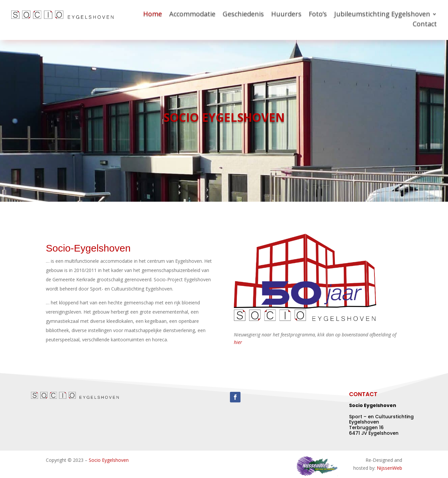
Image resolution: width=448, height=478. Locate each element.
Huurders (286, 15)
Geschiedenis (243, 15)
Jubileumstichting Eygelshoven (382, 15)
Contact (425, 25)
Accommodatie (192, 15)
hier (238, 342)
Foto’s (318, 15)
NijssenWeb (389, 468)
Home (153, 15)
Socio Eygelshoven (109, 460)
